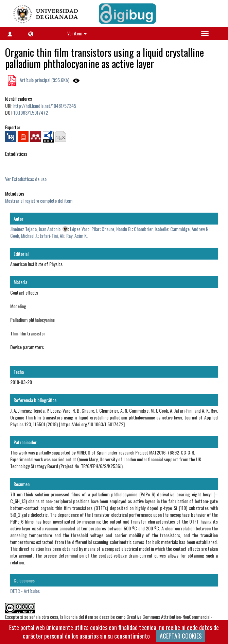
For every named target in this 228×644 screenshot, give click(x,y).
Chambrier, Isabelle (151, 229)
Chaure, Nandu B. (117, 229)
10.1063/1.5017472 (31, 112)
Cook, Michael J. (24, 236)
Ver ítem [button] (77, 33)
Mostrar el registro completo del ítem (39, 201)
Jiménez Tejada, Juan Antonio (35, 229)
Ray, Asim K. (77, 236)
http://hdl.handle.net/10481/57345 (45, 106)
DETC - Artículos (25, 591)
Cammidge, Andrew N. (190, 229)
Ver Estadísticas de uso (26, 179)
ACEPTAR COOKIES (181, 636)
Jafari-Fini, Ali (52, 236)
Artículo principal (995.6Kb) (44, 80)
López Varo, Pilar (85, 229)
